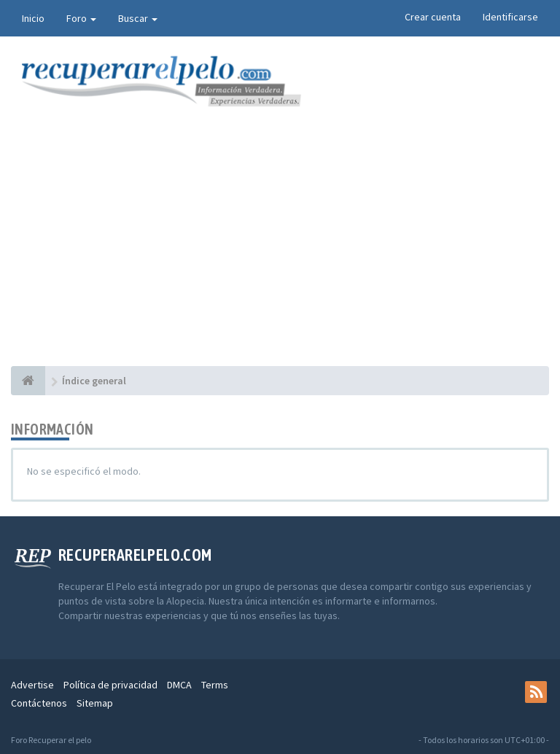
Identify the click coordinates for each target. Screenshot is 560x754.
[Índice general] (28, 381)
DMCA (179, 685)
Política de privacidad (110, 685)
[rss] (536, 692)
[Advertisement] (280, 257)
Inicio (33, 18)
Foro (81, 18)
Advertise (32, 685)
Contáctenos (39, 703)
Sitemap (95, 703)
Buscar (138, 18)
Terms (215, 685)
